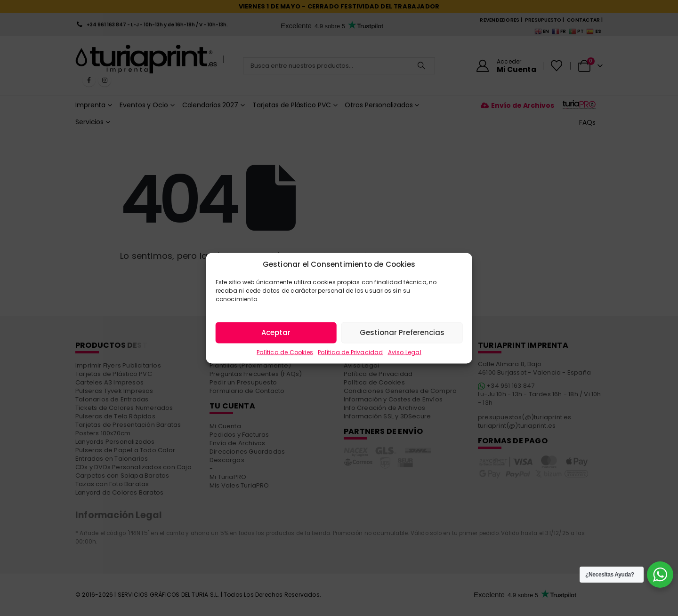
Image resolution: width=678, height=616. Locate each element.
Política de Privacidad (350, 352)
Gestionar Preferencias (402, 332)
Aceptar (276, 332)
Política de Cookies (285, 352)
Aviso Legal (405, 352)
